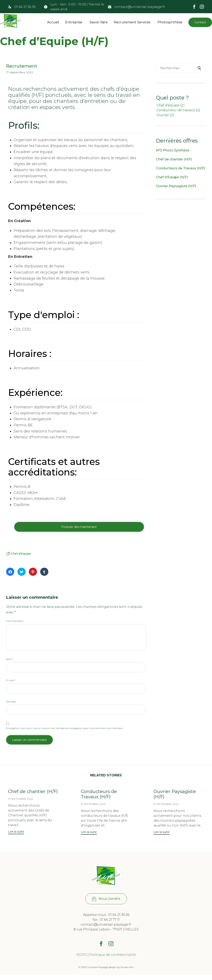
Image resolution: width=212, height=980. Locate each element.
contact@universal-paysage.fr (140, 7)
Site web (11, 702)
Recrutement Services (132, 22)
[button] (200, 22)
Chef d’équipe (21, 554)
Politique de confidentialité (113, 960)
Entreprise (74, 22)
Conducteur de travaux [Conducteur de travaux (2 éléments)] (178, 110)
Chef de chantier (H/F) (174, 159)
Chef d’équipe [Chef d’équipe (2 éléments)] (171, 105)
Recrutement (22, 66)
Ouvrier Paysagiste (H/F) (176, 186)
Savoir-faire (99, 22)
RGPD (82, 960)
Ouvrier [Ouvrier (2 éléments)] (165, 115)
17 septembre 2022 (21, 799)
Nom (10, 659)
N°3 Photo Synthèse (173, 150)
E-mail (11, 681)
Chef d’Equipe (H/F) (172, 177)
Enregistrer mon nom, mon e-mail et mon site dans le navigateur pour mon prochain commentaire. (65, 728)
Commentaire (15, 621)
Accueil (53, 22)
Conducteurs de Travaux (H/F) (181, 168)
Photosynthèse (170, 22)
